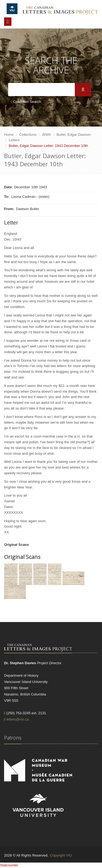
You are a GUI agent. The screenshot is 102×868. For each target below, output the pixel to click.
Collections (28, 135)
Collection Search (26, 102)
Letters (14, 140)
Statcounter (9, 865)
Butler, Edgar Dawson (74, 135)
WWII (47, 135)
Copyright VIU (61, 855)
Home (9, 135)
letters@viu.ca (18, 719)
